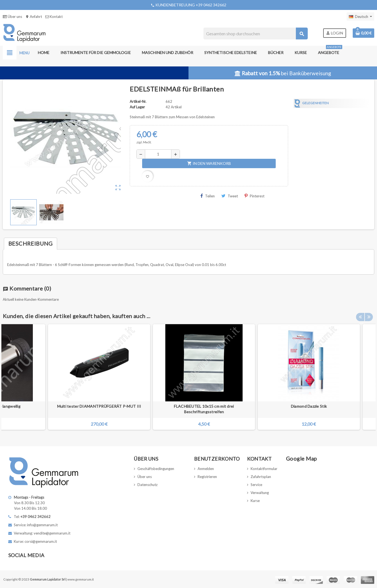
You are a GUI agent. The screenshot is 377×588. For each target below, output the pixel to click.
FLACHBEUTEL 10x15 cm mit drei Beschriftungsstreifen (204, 409)
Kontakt (54, 17)
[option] (309, 377)
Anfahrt (34, 17)
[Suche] (255, 33)
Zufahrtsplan (261, 477)
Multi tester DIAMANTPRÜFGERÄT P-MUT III (99, 406)
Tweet (230, 196)
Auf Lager (137, 107)
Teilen (208, 196)
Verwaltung (260, 493)
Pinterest (254, 196)
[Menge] (158, 154)
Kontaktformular (264, 469)
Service (256, 485)
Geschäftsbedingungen (156, 469)
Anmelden (206, 469)
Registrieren (207, 477)
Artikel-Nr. (138, 101)
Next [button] (369, 315)
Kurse (255, 501)
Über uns (12, 17)
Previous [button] (360, 315)
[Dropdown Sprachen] (360, 17)
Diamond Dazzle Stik (309, 406)
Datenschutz (148, 485)
